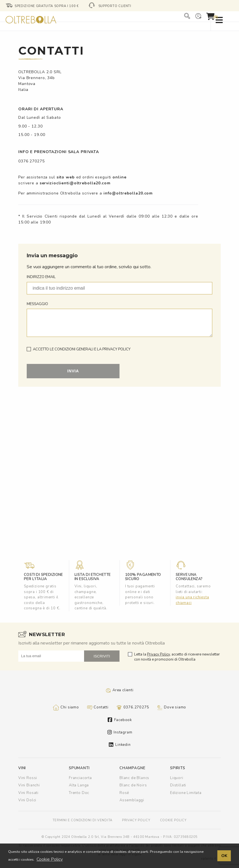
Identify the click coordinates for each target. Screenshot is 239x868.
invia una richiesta (192, 597)
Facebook (120, 720)
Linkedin (120, 745)
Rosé (124, 793)
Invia (73, 371)
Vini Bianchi (29, 785)
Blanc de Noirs (133, 785)
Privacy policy (136, 820)
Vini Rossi (28, 778)
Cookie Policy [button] (50, 859)
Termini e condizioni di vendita (83, 820)
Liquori (177, 778)
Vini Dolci (27, 800)
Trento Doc (79, 793)
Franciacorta (80, 778)
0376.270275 (133, 708)
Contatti (98, 708)
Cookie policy (173, 820)
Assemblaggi (132, 800)
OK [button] (224, 856)
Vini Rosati (28, 793)
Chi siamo (66, 708)
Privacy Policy (158, 654)
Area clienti (119, 690)
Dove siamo (172, 708)
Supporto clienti (115, 6)
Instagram (120, 732)
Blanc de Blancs (134, 778)
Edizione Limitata (186, 793)
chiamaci (184, 603)
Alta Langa (79, 785)
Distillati (178, 785)
